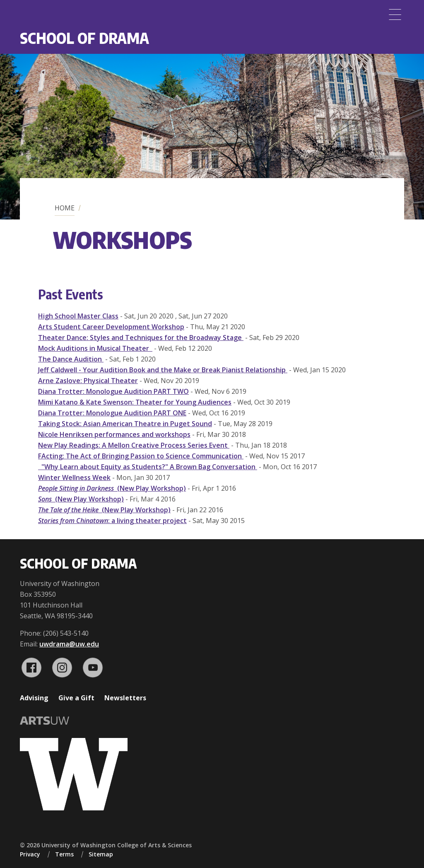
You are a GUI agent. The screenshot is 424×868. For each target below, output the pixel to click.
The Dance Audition (71, 359)
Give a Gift (76, 698)
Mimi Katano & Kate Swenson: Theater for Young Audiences (135, 402)
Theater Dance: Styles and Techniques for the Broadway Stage (141, 338)
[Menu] (395, 14)
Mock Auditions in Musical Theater (95, 348)
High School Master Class (78, 316)
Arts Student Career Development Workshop (111, 327)
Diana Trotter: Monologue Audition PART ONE (112, 413)
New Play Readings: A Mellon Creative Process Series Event (134, 445)
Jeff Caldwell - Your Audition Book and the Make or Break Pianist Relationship (163, 370)
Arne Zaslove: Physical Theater (88, 381)
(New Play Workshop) (112, 488)
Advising (34, 698)
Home (65, 208)
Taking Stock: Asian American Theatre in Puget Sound (125, 424)
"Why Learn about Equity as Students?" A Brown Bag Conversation (148, 467)
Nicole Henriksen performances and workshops (114, 434)
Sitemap (101, 854)
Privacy (30, 854)
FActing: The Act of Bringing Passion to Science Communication (141, 456)
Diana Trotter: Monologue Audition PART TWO (113, 391)
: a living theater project (112, 521)
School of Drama (84, 38)
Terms (64, 854)
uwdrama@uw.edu (69, 644)
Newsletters (125, 698)
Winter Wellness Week (74, 477)
